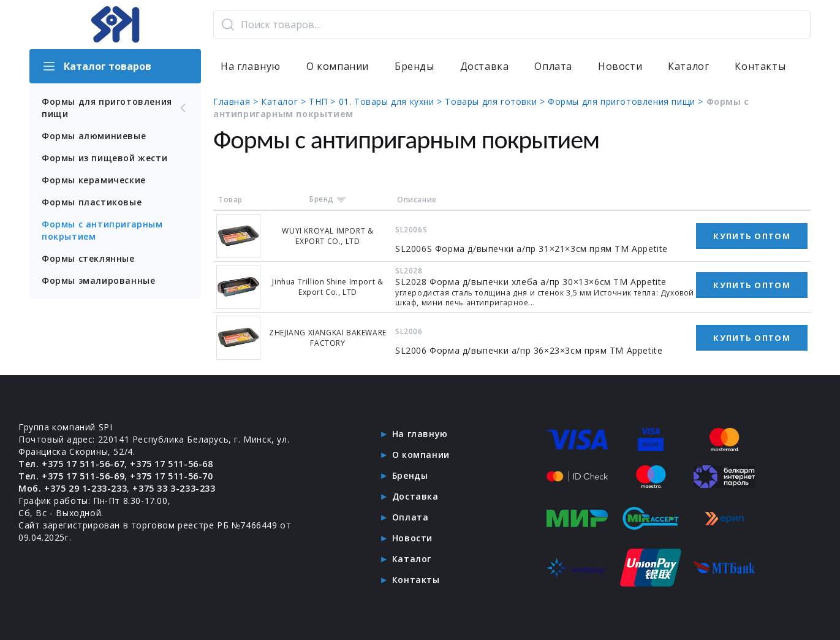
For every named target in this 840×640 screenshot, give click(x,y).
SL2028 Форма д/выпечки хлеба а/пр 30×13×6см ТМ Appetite (531, 282)
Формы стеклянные (88, 258)
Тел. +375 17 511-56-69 (71, 476)
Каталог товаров (96, 66)
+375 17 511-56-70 (171, 476)
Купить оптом (752, 236)
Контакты (760, 66)
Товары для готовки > (496, 101)
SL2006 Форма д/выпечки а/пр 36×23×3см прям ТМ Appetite (529, 350)
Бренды (414, 66)
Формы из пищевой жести (104, 158)
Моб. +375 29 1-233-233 (73, 488)
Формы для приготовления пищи (115, 108)
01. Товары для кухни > (392, 101)
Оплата (553, 66)
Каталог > (285, 101)
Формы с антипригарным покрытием (102, 230)
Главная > (237, 101)
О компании (338, 66)
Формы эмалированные (98, 280)
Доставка (485, 66)
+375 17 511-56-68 (171, 464)
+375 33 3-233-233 (174, 488)
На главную (251, 66)
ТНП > (324, 101)
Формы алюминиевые (94, 136)
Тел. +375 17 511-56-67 (71, 464)
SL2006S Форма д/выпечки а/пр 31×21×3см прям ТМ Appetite (532, 249)
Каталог (688, 66)
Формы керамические (94, 180)
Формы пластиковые (92, 202)
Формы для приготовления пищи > (627, 101)
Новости (620, 66)
